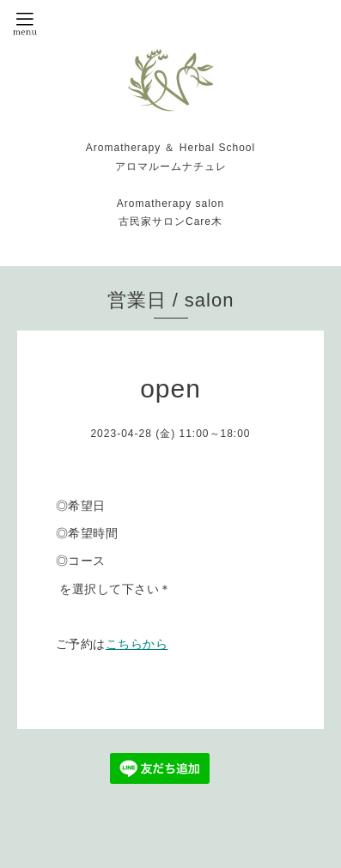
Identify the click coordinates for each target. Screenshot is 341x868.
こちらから (137, 644)
